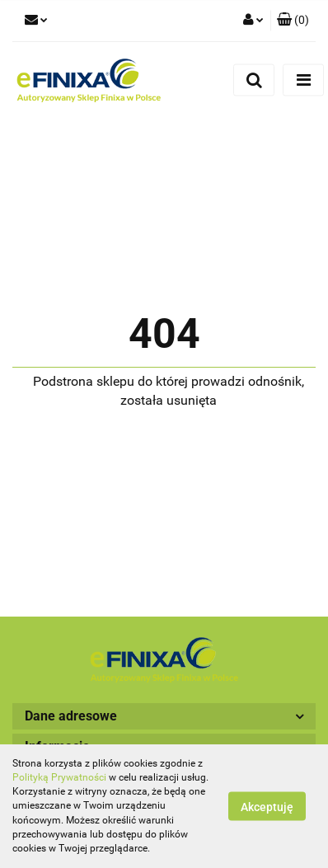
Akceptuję (267, 807)
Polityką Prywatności (59, 777)
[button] (293, 21)
